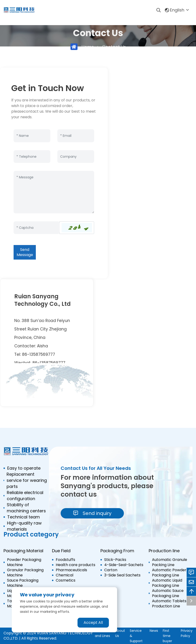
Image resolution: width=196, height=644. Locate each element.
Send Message (25, 252)
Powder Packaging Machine (24, 562)
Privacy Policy (187, 633)
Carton (111, 570)
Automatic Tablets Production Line (169, 604)
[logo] (19, 10)
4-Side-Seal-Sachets (124, 565)
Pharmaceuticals (71, 570)
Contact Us (114, 47)
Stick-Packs (115, 560)
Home (88, 47)
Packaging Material (23, 551)
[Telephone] (32, 157)
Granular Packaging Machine (25, 573)
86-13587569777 (39, 354)
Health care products (76, 565)
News (154, 631)
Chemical (65, 575)
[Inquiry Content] (54, 192)
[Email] (76, 136)
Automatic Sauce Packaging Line (168, 593)
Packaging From (117, 551)
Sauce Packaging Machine (23, 583)
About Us (120, 633)
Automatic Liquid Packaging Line (167, 583)
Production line (164, 551)
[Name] (32, 136)
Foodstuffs (65, 560)
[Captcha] (37, 228)
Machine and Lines (102, 633)
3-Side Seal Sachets (122, 575)
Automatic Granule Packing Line (170, 562)
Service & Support (136, 636)
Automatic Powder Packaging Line (169, 573)
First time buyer (167, 636)
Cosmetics (66, 580)
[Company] (76, 157)
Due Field (61, 551)
